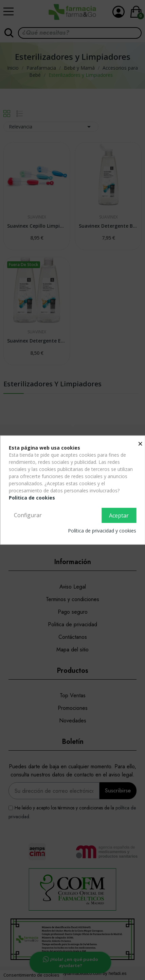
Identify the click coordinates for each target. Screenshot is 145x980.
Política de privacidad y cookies (102, 530)
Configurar (28, 515)
